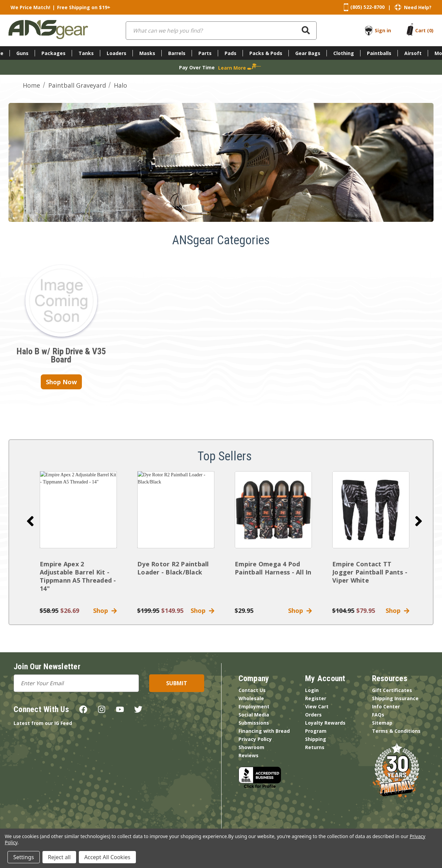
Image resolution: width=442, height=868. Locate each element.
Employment (254, 706)
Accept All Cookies (107, 857)
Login (312, 690)
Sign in (383, 30)
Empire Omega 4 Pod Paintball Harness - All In (273, 568)
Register (316, 698)
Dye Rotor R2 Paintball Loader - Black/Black (173, 568)
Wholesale (251, 698)
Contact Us (252, 690)
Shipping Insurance (395, 698)
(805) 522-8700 (367, 7)
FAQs (378, 715)
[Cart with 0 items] (424, 30)
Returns (315, 747)
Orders (313, 715)
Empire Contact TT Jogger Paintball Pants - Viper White (370, 572)
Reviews (249, 755)
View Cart (317, 706)
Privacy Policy (255, 739)
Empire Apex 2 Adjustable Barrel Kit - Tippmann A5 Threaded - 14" (78, 576)
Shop (105, 610)
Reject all (59, 857)
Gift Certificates (392, 690)
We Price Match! (30, 7)
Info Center (386, 706)
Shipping (316, 739)
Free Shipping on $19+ (84, 7)
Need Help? (418, 7)
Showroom (251, 747)
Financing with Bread (264, 731)
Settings (24, 857)
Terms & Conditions (396, 731)
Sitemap (382, 723)
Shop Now (61, 382)
